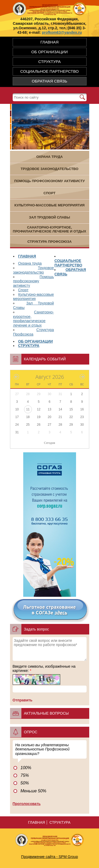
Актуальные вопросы (46, 713)
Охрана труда (30, 263)
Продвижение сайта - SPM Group (49, 857)
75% (25, 775)
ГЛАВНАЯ (49, 42)
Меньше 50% (34, 791)
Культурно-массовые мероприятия (34, 297)
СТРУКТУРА (49, 62)
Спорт (23, 290)
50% (25, 783)
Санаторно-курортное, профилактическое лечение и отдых (34, 319)
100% (26, 768)
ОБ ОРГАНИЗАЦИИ (50, 52)
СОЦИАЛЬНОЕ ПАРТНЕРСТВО (49, 71)
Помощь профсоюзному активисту (34, 281)
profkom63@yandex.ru (62, 32)
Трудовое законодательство (34, 270)
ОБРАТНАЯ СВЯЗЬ (49, 81)
